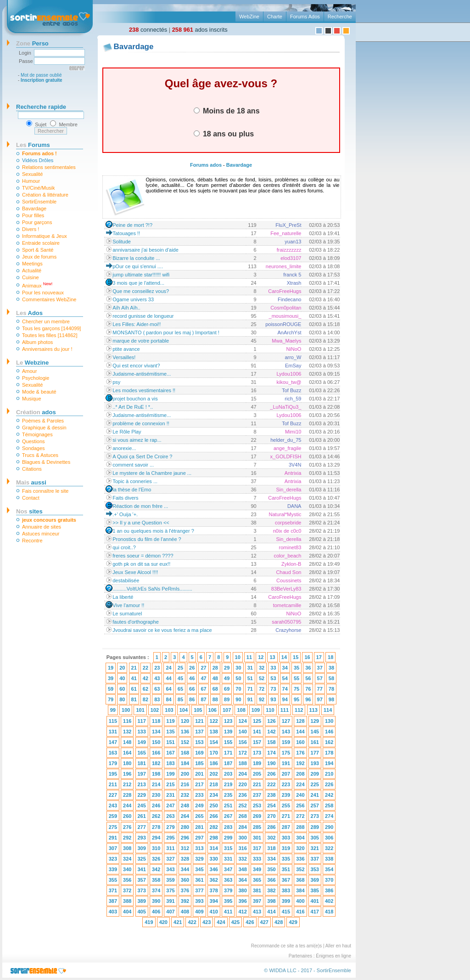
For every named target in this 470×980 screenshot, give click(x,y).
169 (199, 753)
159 (286, 742)
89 (227, 699)
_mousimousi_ (285, 316)
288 (300, 827)
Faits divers (125, 498)
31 (250, 668)
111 (285, 710)
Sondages (34, 448)
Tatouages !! (126, 233)
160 (300, 742)
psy (116, 382)
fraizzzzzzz (289, 250)
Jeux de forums (39, 257)
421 (178, 922)
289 (315, 827)
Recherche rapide (41, 107)
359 (170, 880)
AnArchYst (289, 332)
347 (228, 869)
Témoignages (37, 434)
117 (142, 721)
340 (127, 869)
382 (271, 890)
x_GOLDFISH (286, 456)
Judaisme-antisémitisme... (142, 374)
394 (214, 901)
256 (300, 805)
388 (127, 901)
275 (113, 827)
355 (113, 880)
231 (170, 795)
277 (142, 827)
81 (134, 699)
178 (329, 753)
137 (199, 732)
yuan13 (293, 242)
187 (228, 763)
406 (156, 912)
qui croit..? (124, 547)
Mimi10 (293, 432)
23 (157, 668)
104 (184, 710)
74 (285, 689)
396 (242, 901)
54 (285, 678)
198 (156, 774)
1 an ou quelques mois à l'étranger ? (153, 531)
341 (142, 869)
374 (156, 890)
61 (134, 689)
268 (242, 816)
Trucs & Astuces (40, 455)
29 (227, 668)
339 (113, 869)
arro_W (293, 357)
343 (170, 869)
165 (142, 753)
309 (142, 848)
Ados (29, 313)
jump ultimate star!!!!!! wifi (141, 275)
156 (242, 742)
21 (134, 668)
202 (214, 774)
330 (214, 859)
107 (227, 710)
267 (228, 816)
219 (228, 784)
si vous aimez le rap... (137, 440)
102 (155, 710)
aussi (31, 482)
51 (250, 678)
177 (315, 753)
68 (215, 689)
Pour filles (33, 215)
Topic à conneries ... (135, 481)
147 (113, 742)
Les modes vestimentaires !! (144, 390)
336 (300, 859)
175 (286, 753)
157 (257, 742)
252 (242, 805)
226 (329, 784)
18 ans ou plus (224, 134)
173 (257, 753)
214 (156, 784)
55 (297, 678)
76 (308, 689)
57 (320, 678)
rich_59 (293, 399)
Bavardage (34, 208)
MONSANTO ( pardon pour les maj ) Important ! (166, 332)
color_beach (288, 556)
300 (242, 838)
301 (257, 838)
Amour (29, 371)
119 (170, 721)
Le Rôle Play (127, 432)
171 (228, 753)
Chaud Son (288, 572)
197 (142, 774)
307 (113, 848)
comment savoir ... (133, 465)
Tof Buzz (291, 390)
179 (113, 763)
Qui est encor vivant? (136, 366)
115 (113, 721)
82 (145, 699)
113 (313, 710)
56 (308, 678)
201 (199, 774)
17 (319, 657)
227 (113, 795)
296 (185, 838)
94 (285, 699)
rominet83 (290, 547)
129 (315, 721)
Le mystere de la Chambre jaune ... (152, 473)
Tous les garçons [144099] (51, 328)
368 (300, 880)
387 (113, 901)
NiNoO (294, 349)
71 (250, 689)
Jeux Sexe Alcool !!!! (135, 572)
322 (329, 848)
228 (127, 795)
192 (300, 763)
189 (257, 763)
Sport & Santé (38, 250)
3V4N (295, 465)
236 (242, 795)
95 (297, 699)
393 (199, 901)
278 (156, 827)
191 (286, 763)
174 (271, 753)
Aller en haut (338, 946)
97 (320, 699)
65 (180, 689)
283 (228, 827)
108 (241, 710)
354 (329, 869)
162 (329, 742)
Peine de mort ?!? (132, 225)
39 (111, 678)
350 (271, 869)
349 (257, 869)
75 (297, 689)
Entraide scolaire (41, 243)
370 (329, 880)
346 (214, 869)
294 (156, 838)
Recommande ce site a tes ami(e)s (287, 946)
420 (163, 922)
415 (286, 912)
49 (227, 678)
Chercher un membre (46, 321)
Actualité (32, 270)
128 (300, 721)
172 (242, 753)
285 (257, 827)
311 (170, 848)
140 (242, 732)
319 (286, 848)
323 (113, 859)
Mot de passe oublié (41, 75)
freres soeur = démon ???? (143, 556)
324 (127, 859)
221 (257, 784)
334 (271, 859)
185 (199, 763)
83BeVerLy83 (286, 589)
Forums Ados (305, 17)
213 (142, 784)
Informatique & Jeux (45, 236)
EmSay (293, 366)
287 (286, 827)
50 (238, 678)
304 (300, 838)
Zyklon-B (291, 564)
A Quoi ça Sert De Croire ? (142, 456)
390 (156, 901)
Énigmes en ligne (333, 956)
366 (271, 880)
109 (256, 710)
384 (300, 890)
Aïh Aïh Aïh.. (126, 308)
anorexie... (124, 448)
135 (170, 732)
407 (170, 912)
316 (242, 848)
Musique (32, 399)
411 (228, 912)
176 (300, 753)
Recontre (32, 541)
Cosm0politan (286, 308)
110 (270, 710)
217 (199, 784)
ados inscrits (200, 30)
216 (185, 784)
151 (170, 742)
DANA (294, 506)
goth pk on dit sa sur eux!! (141, 564)
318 (271, 848)
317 (257, 848)
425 (235, 922)
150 (156, 742)
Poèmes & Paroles (43, 421)
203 (228, 774)
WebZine (249, 17)
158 (271, 742)
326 (156, 859)
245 (142, 805)
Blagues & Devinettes (46, 462)
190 (271, 763)
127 (286, 721)
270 (271, 816)
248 (185, 805)
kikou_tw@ (289, 382)
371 (113, 890)
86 (192, 699)
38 (331, 668)
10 (238, 657)
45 (180, 678)
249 (199, 805)
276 (127, 827)
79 (111, 699)
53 (273, 678)
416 (300, 912)
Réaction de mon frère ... (140, 506)
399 (286, 901)
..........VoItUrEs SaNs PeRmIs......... (152, 589)
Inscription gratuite (42, 80)
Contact (31, 498)
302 (271, 838)
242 (329, 795)
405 (142, 912)
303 (286, 838)
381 (257, 890)
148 (127, 742)
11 (249, 657)
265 (199, 816)
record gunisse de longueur (143, 316)
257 (315, 805)
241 (315, 795)
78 (331, 689)
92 (262, 699)
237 (257, 795)
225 (315, 784)
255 (286, 805)
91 (250, 699)
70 (238, 689)
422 (192, 922)
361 (199, 880)
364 (242, 880)
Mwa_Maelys (286, 341)
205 (257, 774)
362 (214, 880)
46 (192, 678)
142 (271, 732)
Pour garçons (37, 222)
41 (134, 678)
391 (170, 901)
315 (228, 848)
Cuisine (31, 277)
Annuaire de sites (42, 527)
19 (111, 668)
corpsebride (288, 523)
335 (286, 859)
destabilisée (126, 580)
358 (156, 880)
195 (113, 774)
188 (242, 763)
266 (214, 816)
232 (185, 795)
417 (315, 912)
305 (315, 838)
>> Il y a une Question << (141, 523)
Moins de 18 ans (227, 111)
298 (214, 838)
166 (156, 753)
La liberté (123, 597)
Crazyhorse (288, 630)
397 (257, 901)
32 (262, 668)
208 (300, 774)
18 (330, 657)
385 (315, 890)
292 (127, 838)
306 (329, 838)
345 (199, 869)
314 (214, 848)
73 (273, 689)
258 (329, 805)
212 (127, 784)
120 (185, 721)
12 (261, 657)
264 (185, 816)
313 (199, 848)
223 (286, 784)
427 (264, 922)
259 (113, 816)
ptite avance (126, 349)
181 (142, 763)
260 (127, 816)
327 (170, 859)
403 (113, 912)
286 (271, 827)
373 (142, 890)
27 (203, 668)
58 (331, 678)
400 (300, 901)
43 (157, 678)
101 (140, 710)
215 (170, 784)
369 (315, 880)
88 (215, 699)
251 (228, 805)
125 (257, 721)
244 (127, 805)
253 (257, 805)
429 (293, 922)
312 (185, 848)
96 (308, 699)
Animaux (37, 285)
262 (156, 816)
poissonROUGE (283, 324)
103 (169, 710)
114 (328, 710)
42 (145, 678)
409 (199, 912)
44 (168, 678)
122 (214, 721)
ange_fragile (288, 448)
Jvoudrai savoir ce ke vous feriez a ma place (162, 630)
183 (170, 763)
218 (214, 784)
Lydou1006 (289, 374)
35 (297, 668)
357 (142, 880)
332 (242, 859)
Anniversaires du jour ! (47, 349)
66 (192, 689)
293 (142, 838)
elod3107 (291, 258)
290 (329, 827)
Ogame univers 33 (133, 299)
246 (156, 805)
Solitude (122, 242)
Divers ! (31, 229)
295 (170, 838)
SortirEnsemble (39, 202)
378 (214, 890)
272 (300, 816)
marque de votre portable (141, 341)
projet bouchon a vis (135, 399)
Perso (32, 43)
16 (307, 657)
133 (142, 732)
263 (170, 816)
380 (242, 890)
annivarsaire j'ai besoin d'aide (145, 250)
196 (127, 774)
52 (262, 678)
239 (286, 795)
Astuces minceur (41, 534)
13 (272, 657)
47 (203, 678)
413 (257, 912)
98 (331, 699)
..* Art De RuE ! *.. (133, 407)
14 (284, 657)
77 (320, 689)
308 (127, 848)
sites (29, 511)
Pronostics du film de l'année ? (147, 539)
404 (127, 912)
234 (214, 795)
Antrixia (293, 473)
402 (329, 901)
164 (127, 753)
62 (145, 689)
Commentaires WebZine (49, 299)
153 (199, 742)
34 (285, 668)
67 (203, 689)
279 (170, 827)
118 (156, 721)
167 (170, 753)
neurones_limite (284, 266)
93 (273, 699)
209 (315, 774)
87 (203, 699)
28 (215, 668)
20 (122, 668)
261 (142, 816)
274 (329, 816)
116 (127, 721)
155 (228, 742)
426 (250, 922)
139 (228, 732)
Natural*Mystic (285, 514)
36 (308, 668)
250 (214, 805)
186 (214, 763)
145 (315, 732)
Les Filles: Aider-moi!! (137, 324)
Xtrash (294, 283)
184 (185, 763)
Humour (31, 181)
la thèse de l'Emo (132, 490)
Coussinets (289, 580)
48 (215, 678)
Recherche (340, 17)
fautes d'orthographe (136, 622)
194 (329, 763)
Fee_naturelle (286, 233)
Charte (275, 17)
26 (192, 668)
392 (185, 901)
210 (329, 774)
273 (315, 816)
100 (126, 710)
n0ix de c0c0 (287, 531)
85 (180, 699)
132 (127, 732)
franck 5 (292, 275)
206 (271, 774)
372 (127, 890)
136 (185, 732)
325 (142, 859)
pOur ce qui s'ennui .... (138, 266)
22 (145, 668)
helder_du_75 (286, 440)
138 (214, 732)
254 (271, 805)
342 (156, 869)
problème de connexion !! (141, 423)
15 (296, 657)
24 (168, 668)
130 (329, 721)
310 (156, 848)
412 (242, 912)
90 (238, 699)
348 (242, 869)
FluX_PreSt (288, 225)
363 (228, 880)
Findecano (289, 299)
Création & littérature (45, 195)
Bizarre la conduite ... (136, 258)
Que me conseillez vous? (141, 291)
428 (279, 922)
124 (242, 721)
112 (299, 710)
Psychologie (36, 378)
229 (142, 795)
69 (227, 689)
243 (113, 805)
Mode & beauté (39, 392)
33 (273, 668)
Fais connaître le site (45, 491)
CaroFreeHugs (285, 291)
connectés (148, 30)
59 (111, 689)
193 (315, 763)
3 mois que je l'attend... (138, 283)
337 (315, 859)
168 (185, 753)
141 (257, 732)
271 (286, 816)
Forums (33, 145)
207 (286, 774)
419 (149, 922)
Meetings (32, 264)
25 (180, 668)
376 (185, 890)
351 (286, 869)
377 (199, 890)
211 (113, 784)
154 (214, 742)
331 (228, 859)
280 (185, 827)
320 (300, 848)
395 (228, 901)
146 (329, 732)
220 (242, 784)
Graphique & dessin (44, 428)
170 (214, 753)
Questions (34, 441)
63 (157, 689)
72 (262, 689)
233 (199, 795)
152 (185, 742)
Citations (32, 469)
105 (198, 710)
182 (156, 763)
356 (127, 880)
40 (122, 678)
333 (257, 859)
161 (315, 742)
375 (170, 890)
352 (300, 869)
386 (329, 890)
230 (156, 795)
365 (257, 880)
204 (242, 774)
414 (271, 912)
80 (122, 699)
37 (320, 668)
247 (170, 805)
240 (300, 795)
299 (228, 838)
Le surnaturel (127, 614)
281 (199, 827)
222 (271, 784)
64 (168, 689)
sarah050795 (286, 622)
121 (199, 721)
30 (238, 668)
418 (329, 912)
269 (257, 816)
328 (185, 859)
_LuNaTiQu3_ (285, 407)
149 (142, 742)
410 (214, 912)
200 (185, 774)
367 (286, 880)
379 (228, 890)
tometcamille (287, 605)
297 (199, 838)
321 (315, 848)
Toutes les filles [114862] (50, 335)
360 (185, 880)
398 (271, 901)
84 (168, 699)
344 (185, 869)
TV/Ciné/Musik (39, 188)
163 (113, 753)
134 (156, 732)
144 (300, 732)
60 (122, 689)
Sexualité (32, 174)
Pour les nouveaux (43, 293)
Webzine (32, 363)
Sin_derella (288, 490)
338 (329, 859)
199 (170, 774)
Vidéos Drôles (38, 160)
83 (157, 699)
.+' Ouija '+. (125, 514)
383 (286, 890)
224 (300, 784)
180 (127, 763)
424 (221, 922)
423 (207, 922)
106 (213, 710)
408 (185, 912)
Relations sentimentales (49, 167)
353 (315, 869)
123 (228, 721)
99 (113, 710)
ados (36, 412)
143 (286, 732)
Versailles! (124, 357)
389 (142, 901)
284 (242, 827)
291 (113, 838)
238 (271, 795)
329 (199, 859)
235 (228, 795)
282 (214, 827)
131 (113, 732)
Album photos (37, 342)
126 (271, 721)
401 (315, 901)
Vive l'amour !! (128, 605)
